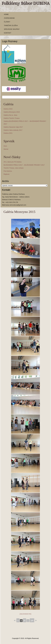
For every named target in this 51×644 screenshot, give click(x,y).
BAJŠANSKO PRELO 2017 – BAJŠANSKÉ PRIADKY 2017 (24, 165)
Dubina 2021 (8, 133)
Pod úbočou (8, 171)
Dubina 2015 (8, 109)
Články (7, 22)
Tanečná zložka (11, 25)
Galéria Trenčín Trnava (11, 118)
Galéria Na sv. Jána (10, 115)
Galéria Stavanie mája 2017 (13, 127)
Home (6, 14)
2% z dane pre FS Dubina (13, 162)
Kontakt (8, 33)
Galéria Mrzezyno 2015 (12, 112)
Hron (5, 146)
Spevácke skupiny (12, 29)
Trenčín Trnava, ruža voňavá (13, 168)
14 (32, 620)
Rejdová (6, 174)
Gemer (6, 149)
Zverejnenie (9, 18)
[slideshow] (25, 614)
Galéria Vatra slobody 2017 (13, 130)
